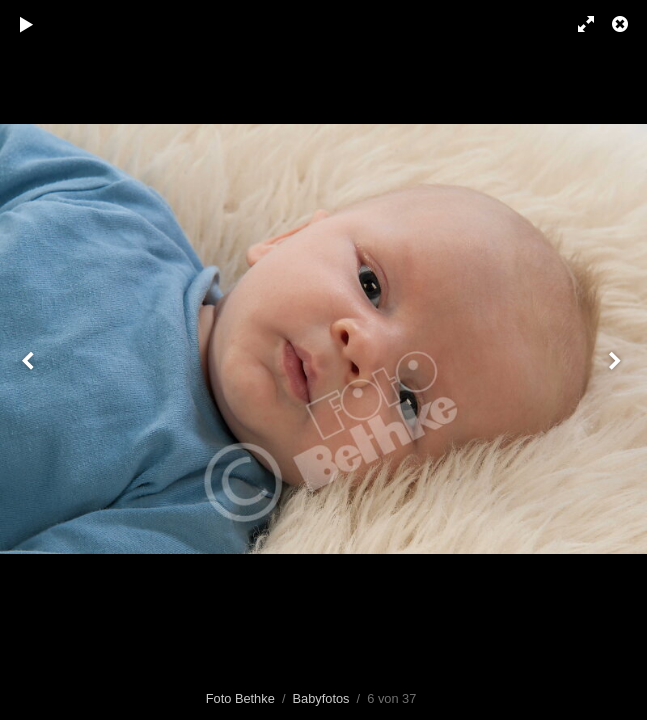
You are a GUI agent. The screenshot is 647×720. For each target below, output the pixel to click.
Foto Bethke (240, 698)
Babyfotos (321, 698)
